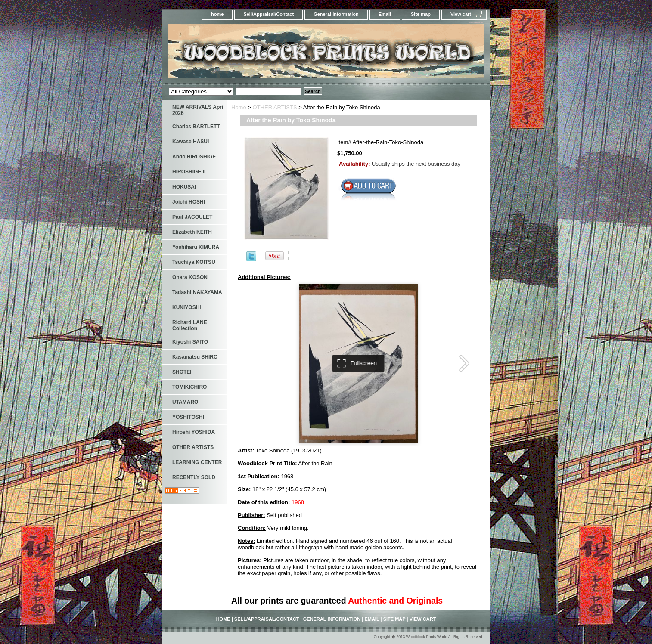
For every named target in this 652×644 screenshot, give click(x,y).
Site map (421, 14)
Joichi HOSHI (189, 202)
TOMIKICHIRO (189, 387)
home (217, 14)
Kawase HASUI (191, 142)
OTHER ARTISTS (275, 107)
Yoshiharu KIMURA (196, 247)
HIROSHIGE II (189, 172)
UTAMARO (185, 402)
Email (385, 14)
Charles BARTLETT (196, 127)
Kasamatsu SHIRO (195, 357)
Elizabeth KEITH (192, 232)
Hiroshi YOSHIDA (194, 432)
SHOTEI (182, 372)
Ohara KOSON (190, 277)
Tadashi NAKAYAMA (197, 292)
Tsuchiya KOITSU (194, 262)
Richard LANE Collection (190, 325)
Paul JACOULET (192, 217)
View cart (461, 14)
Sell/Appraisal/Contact (269, 14)
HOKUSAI (184, 187)
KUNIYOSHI (187, 307)
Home (239, 107)
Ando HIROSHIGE (194, 157)
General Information (336, 14)
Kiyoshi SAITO (190, 342)
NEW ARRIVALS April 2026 (199, 110)
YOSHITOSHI (188, 417)
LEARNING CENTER (197, 462)
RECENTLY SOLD (194, 477)
